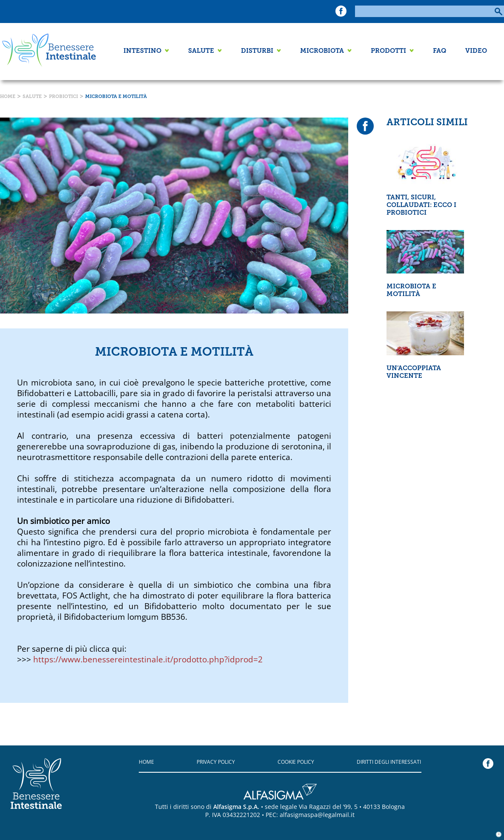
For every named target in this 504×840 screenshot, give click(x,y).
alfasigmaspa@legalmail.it (317, 815)
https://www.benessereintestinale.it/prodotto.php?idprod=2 (148, 659)
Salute (201, 51)
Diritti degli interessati (389, 762)
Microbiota (322, 51)
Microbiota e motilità (116, 97)
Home (8, 97)
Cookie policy (296, 762)
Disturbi (257, 51)
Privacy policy (216, 762)
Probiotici (63, 97)
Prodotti (388, 51)
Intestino (142, 51)
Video (476, 51)
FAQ (440, 51)
